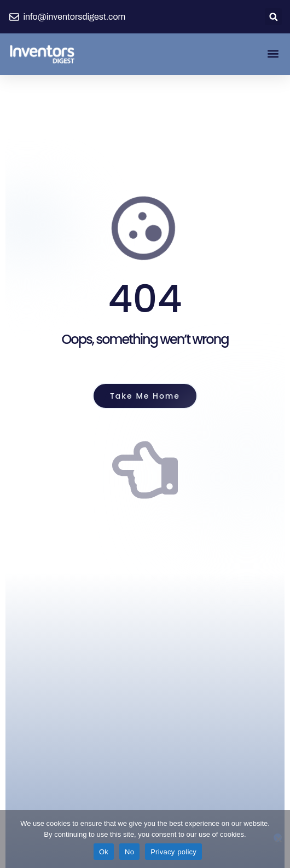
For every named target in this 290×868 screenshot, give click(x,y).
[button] (273, 17)
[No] (278, 838)
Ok (104, 852)
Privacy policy (173, 852)
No (129, 852)
